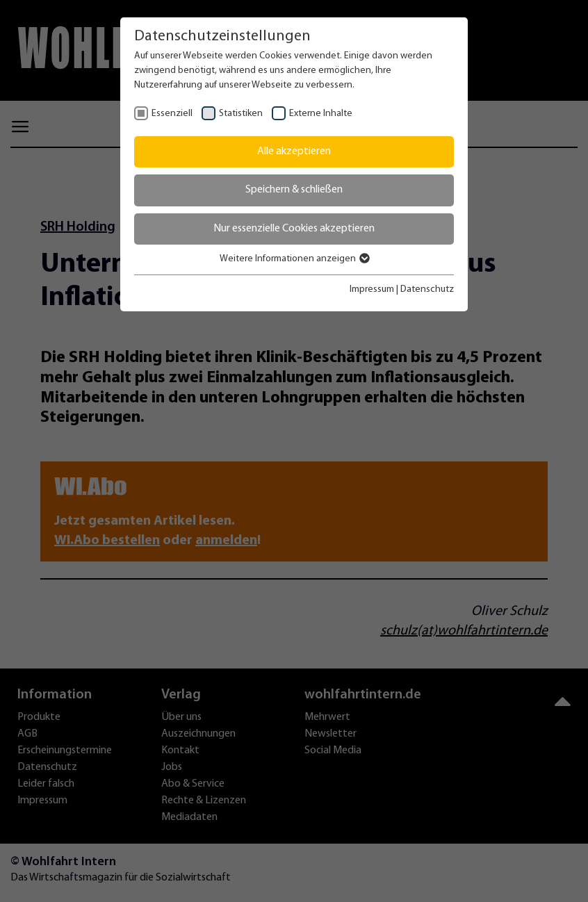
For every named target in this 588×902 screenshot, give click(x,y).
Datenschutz (427, 289)
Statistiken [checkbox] (241, 114)
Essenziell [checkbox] (172, 114)
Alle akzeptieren (294, 151)
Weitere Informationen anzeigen (294, 259)
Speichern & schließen (294, 190)
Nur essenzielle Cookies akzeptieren (294, 229)
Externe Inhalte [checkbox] (321, 114)
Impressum (372, 289)
